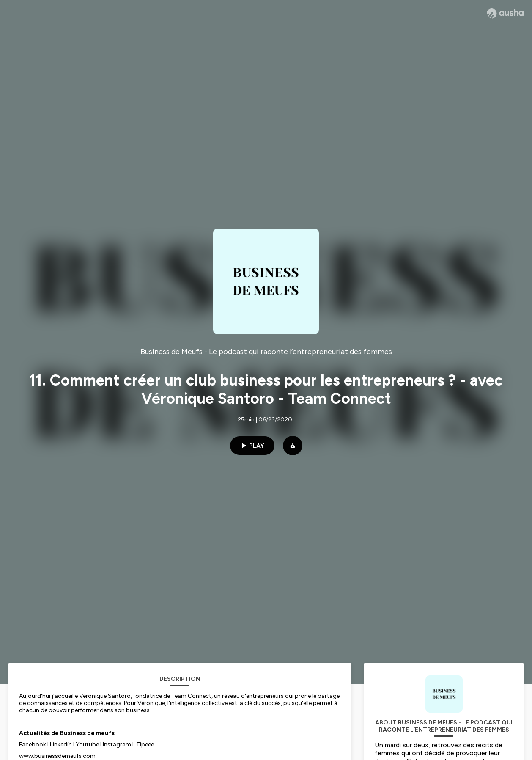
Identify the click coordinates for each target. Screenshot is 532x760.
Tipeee (145, 745)
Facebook (33, 745)
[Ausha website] (505, 14)
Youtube (87, 745)
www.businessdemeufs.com (57, 756)
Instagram (117, 745)
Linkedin (61, 745)
